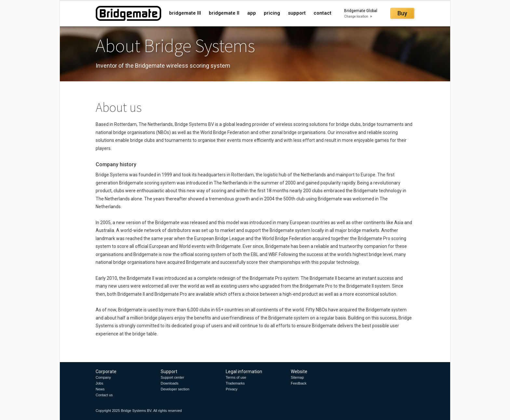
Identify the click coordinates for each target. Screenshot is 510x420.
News (100, 389)
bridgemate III (185, 13)
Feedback (299, 383)
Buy (402, 13)
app (252, 13)
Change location (356, 16)
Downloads (169, 383)
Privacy (232, 389)
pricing (272, 13)
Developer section (175, 389)
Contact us (104, 395)
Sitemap (297, 377)
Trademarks (235, 383)
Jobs (99, 383)
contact (322, 13)
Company (103, 377)
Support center (172, 377)
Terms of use (236, 377)
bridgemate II (224, 13)
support (297, 13)
